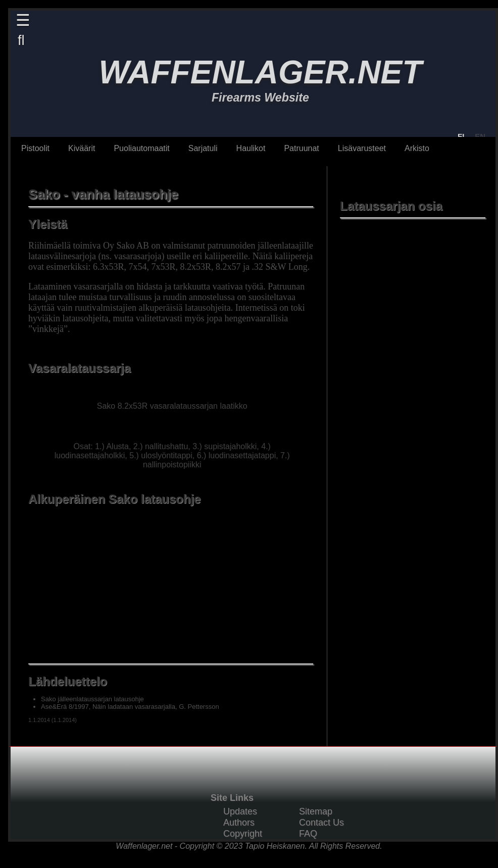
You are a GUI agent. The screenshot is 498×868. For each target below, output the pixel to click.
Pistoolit (35, 148)
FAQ (308, 834)
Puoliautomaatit (141, 148)
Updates (240, 811)
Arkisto (417, 148)
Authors (239, 823)
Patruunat (301, 148)
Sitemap (316, 811)
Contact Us (321, 823)
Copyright (243, 834)
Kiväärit (82, 148)
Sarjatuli (203, 148)
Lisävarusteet (362, 148)
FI (461, 136)
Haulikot (251, 148)
